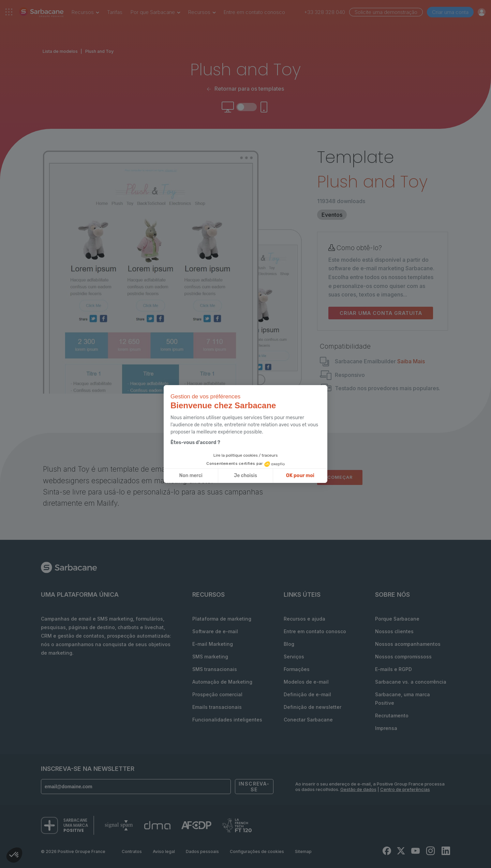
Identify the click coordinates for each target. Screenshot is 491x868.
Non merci (191, 476)
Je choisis (245, 476)
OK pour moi (300, 476)
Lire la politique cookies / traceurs (246, 455)
